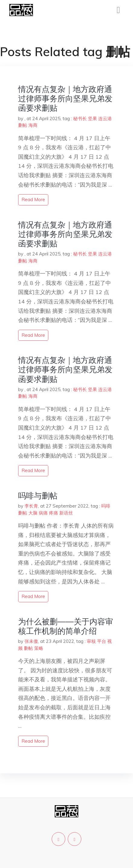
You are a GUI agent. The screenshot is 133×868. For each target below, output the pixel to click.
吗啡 (106, 506)
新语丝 (66, 513)
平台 (102, 641)
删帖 (23, 125)
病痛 (43, 513)
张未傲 (31, 641)
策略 (39, 648)
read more (33, 199)
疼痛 (54, 513)
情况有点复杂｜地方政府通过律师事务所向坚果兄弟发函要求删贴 (65, 98)
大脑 (33, 513)
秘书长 (80, 118)
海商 (33, 125)
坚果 (92, 118)
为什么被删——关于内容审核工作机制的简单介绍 (66, 626)
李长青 (31, 506)
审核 (91, 641)
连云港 (105, 118)
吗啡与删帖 (38, 496)
